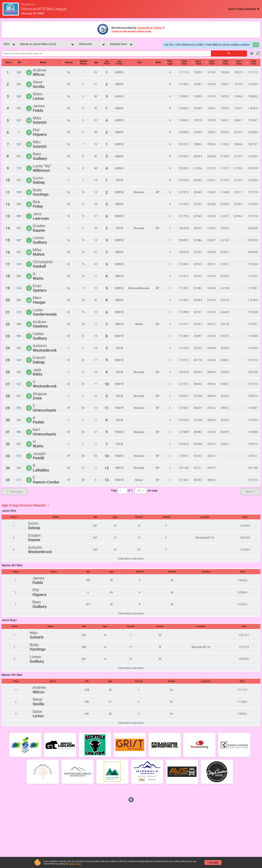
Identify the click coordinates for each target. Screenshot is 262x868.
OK (256, 45)
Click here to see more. (131, 559)
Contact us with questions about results (131, 31)
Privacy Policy (75, 864)
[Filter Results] (252, 53)
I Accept (213, 863)
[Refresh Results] (258, 53)
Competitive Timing (149, 28)
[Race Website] (12, 9)
